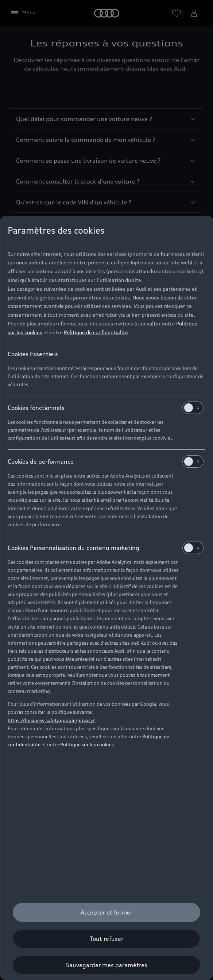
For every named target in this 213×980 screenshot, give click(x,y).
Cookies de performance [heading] (106, 461)
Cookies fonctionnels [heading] (106, 408)
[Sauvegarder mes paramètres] (106, 965)
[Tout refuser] (106, 939)
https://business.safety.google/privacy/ (51, 720)
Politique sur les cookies (87, 745)
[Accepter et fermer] (106, 912)
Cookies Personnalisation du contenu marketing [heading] (106, 548)
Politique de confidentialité (96, 332)
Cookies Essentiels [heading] (33, 354)
